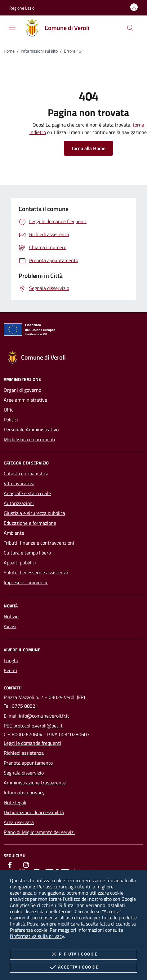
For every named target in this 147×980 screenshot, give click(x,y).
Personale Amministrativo (31, 430)
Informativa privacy (24, 792)
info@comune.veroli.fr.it (44, 716)
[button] (22, 8)
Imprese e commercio (26, 582)
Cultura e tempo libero (27, 553)
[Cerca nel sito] (130, 28)
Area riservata (19, 822)
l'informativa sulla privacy (37, 936)
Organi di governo (22, 390)
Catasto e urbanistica (26, 473)
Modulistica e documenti (29, 439)
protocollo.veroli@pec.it (38, 726)
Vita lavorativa (19, 483)
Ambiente (14, 533)
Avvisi (10, 626)
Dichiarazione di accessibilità (34, 812)
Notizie (11, 616)
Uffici (9, 410)
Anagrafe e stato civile (27, 493)
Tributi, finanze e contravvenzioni (39, 543)
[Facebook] (10, 865)
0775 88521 (25, 706)
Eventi (11, 670)
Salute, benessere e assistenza (36, 572)
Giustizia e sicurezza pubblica (34, 513)
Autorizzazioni (19, 503)
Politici (11, 420)
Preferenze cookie (29, 930)
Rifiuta (73, 954)
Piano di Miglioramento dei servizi (39, 832)
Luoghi (11, 660)
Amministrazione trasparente (35, 783)
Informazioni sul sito (39, 51)
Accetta (73, 967)
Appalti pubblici (20, 563)
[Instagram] (26, 865)
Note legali (15, 802)
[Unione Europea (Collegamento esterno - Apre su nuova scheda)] (73, 331)
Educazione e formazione (30, 523)
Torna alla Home (88, 148)
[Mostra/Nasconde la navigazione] (12, 27)
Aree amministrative (25, 400)
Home (9, 51)
